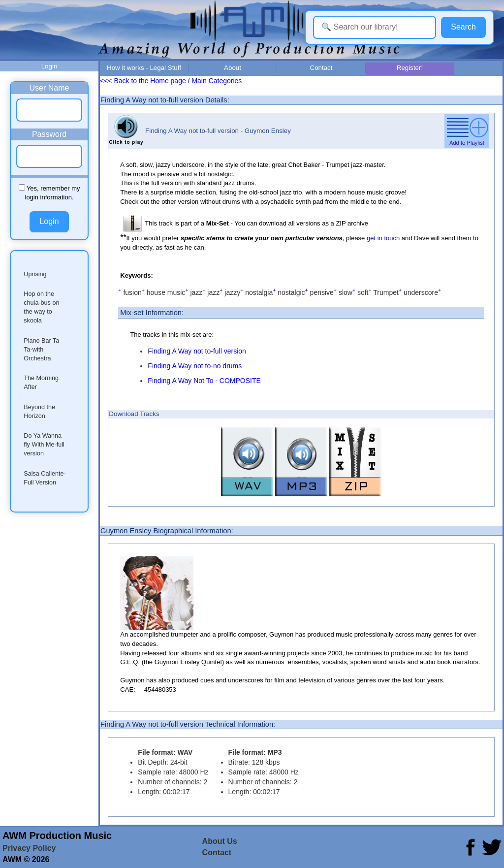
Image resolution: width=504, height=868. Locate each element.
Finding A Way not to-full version (197, 351)
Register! (410, 68)
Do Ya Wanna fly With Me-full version (44, 445)
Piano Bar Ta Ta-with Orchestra (41, 350)
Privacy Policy (29, 848)
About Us (220, 841)
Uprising (35, 274)
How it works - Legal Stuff (144, 68)
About (233, 68)
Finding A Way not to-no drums (195, 366)
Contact (321, 68)
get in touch (383, 238)
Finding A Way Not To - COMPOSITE (204, 381)
